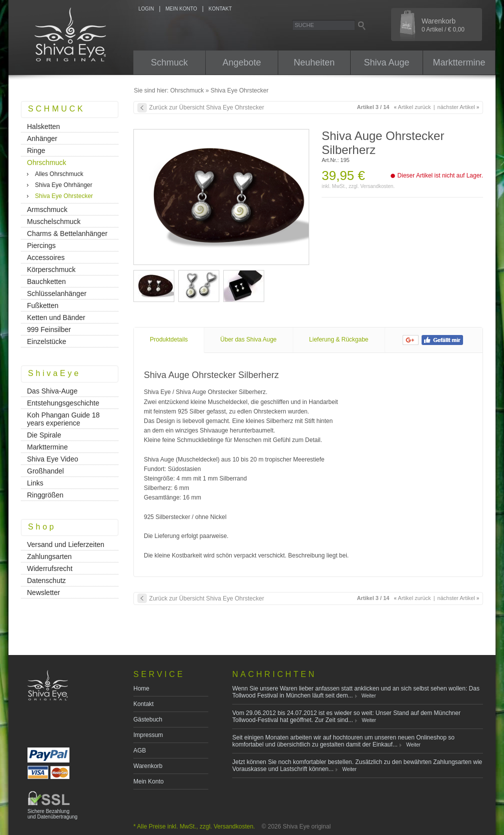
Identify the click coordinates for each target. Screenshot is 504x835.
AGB (140, 750)
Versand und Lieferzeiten (66, 544)
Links (35, 483)
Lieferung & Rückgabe (339, 339)
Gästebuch (148, 719)
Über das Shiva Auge (249, 339)
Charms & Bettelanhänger (67, 233)
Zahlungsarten (49, 556)
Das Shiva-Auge (52, 391)
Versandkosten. (377, 186)
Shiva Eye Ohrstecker (239, 90)
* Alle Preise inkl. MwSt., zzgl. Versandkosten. (194, 826)
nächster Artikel (459, 107)
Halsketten (43, 126)
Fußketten (43, 305)
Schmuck (169, 62)
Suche (304, 25)
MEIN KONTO (181, 9)
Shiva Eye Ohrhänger (64, 185)
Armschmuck (47, 209)
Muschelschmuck (54, 221)
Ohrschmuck (187, 90)
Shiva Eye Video (52, 459)
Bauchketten (46, 281)
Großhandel (45, 471)
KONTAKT (220, 9)
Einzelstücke (47, 341)
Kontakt (144, 704)
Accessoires (46, 257)
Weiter (369, 696)
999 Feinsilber (49, 329)
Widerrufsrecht (50, 568)
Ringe (36, 150)
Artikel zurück (413, 107)
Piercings (41, 245)
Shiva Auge (386, 62)
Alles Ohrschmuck (59, 174)
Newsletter (43, 592)
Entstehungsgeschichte (63, 403)
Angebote (242, 62)
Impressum (148, 735)
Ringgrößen (45, 495)
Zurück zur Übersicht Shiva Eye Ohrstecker (207, 107)
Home (141, 688)
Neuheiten (314, 62)
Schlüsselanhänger (57, 293)
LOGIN (146, 9)
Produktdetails (169, 339)
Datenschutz (46, 580)
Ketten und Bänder (56, 317)
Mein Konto (149, 781)
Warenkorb (148, 766)
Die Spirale (44, 435)
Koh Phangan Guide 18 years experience (63, 419)
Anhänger (42, 138)
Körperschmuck (51, 269)
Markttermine (459, 62)
